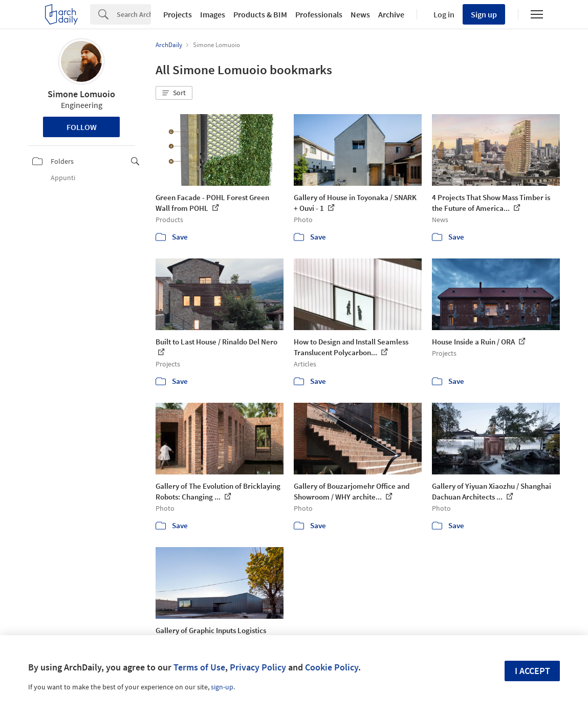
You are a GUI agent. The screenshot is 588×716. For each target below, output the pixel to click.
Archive (391, 14)
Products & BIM (260, 14)
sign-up (222, 687)
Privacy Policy (258, 667)
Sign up (484, 14)
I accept (532, 671)
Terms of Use (199, 667)
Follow (82, 127)
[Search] (134, 14)
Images (213, 14)
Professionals (319, 14)
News (360, 14)
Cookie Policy (332, 667)
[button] (174, 93)
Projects (178, 14)
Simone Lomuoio (81, 94)
